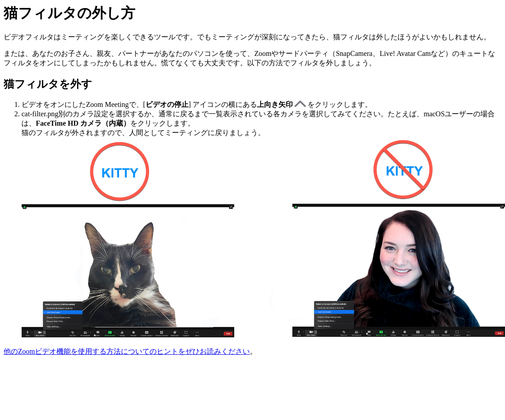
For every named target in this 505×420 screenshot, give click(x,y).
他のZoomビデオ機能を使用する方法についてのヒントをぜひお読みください (127, 351)
